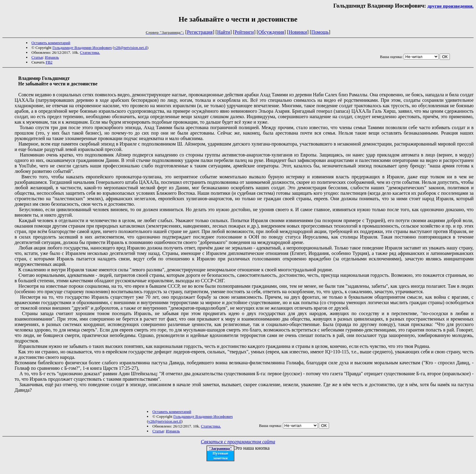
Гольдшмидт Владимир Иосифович (82, 48)
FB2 (49, 62)
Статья (37, 57)
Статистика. (90, 52)
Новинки (298, 32)
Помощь (320, 32)
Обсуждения (271, 32)
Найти (224, 32)
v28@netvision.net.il (131, 48)
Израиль (52, 57)
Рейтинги (244, 32)
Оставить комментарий (51, 43)
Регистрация (200, 32)
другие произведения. (450, 6)
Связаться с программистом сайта (238, 442)
